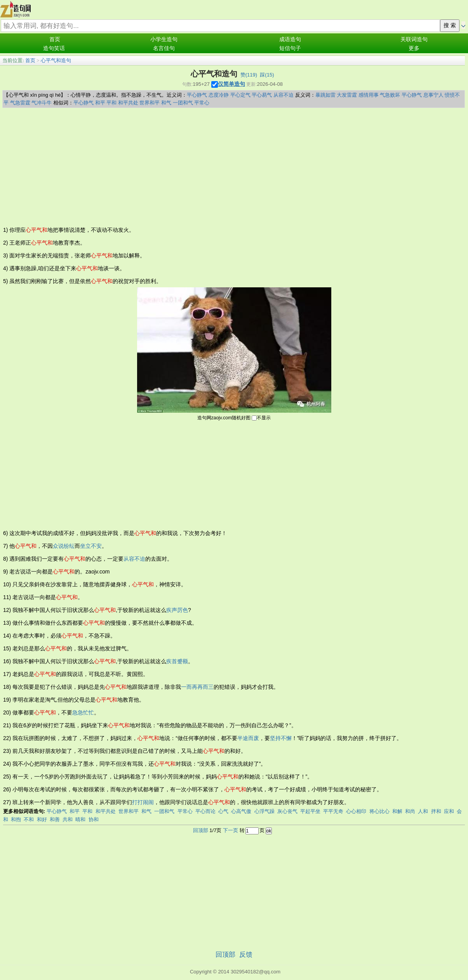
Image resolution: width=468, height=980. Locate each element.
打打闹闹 (143, 802)
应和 (449, 811)
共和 (68, 819)
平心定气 (240, 95)
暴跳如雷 (325, 95)
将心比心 (379, 811)
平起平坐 (310, 811)
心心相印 (356, 811)
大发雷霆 (347, 95)
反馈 (246, 955)
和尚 (410, 811)
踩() (267, 75)
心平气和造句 (56, 60)
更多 (414, 48)
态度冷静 (219, 95)
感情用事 (369, 95)
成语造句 (290, 39)
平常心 (202, 103)
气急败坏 (390, 95)
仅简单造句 (231, 84)
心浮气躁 (264, 811)
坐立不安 (91, 546)
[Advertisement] (234, 166)
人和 (423, 811)
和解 (397, 811)
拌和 (436, 811)
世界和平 (150, 103)
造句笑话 (54, 48)
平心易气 (262, 95)
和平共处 (128, 103)
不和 (29, 819)
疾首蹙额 (177, 661)
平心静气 (197, 95)
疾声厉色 (177, 610)
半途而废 (248, 738)
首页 (55, 39)
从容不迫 (284, 95)
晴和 (80, 819)
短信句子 (290, 48)
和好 (42, 819)
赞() (249, 75)
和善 (55, 819)
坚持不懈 (281, 738)
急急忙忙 (83, 712)
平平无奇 (333, 811)
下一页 (231, 830)
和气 (166, 103)
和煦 (16, 819)
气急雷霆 (20, 103)
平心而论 (205, 811)
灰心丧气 (287, 811)
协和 (94, 819)
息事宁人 (433, 95)
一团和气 (183, 103)
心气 (223, 811)
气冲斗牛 (42, 103)
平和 (111, 103)
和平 (100, 103)
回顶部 (201, 830)
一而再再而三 (197, 687)
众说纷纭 (64, 546)
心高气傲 (241, 811)
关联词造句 (414, 39)
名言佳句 (164, 48)
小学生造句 (164, 39)
